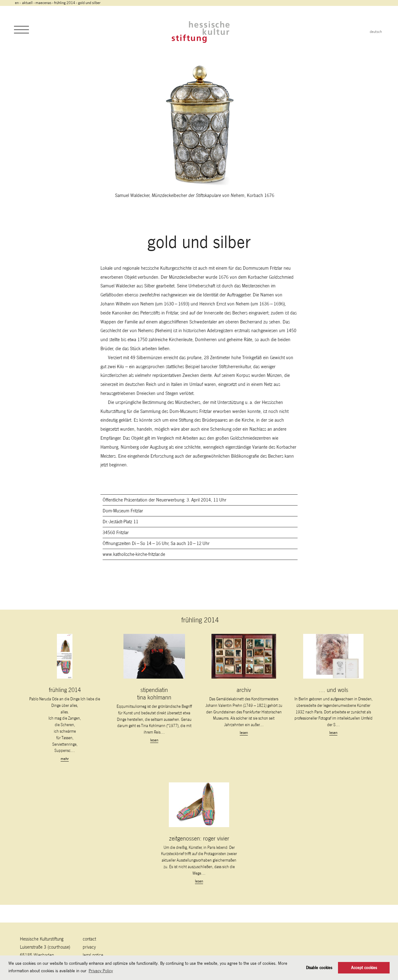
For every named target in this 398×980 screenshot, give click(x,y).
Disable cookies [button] (319, 968)
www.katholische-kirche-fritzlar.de (134, 554)
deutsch (376, 32)
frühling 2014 (65, 3)
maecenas (43, 3)
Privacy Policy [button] (101, 971)
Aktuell (27, 3)
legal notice (93, 955)
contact (89, 939)
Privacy (89, 947)
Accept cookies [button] (364, 968)
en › (18, 3)
